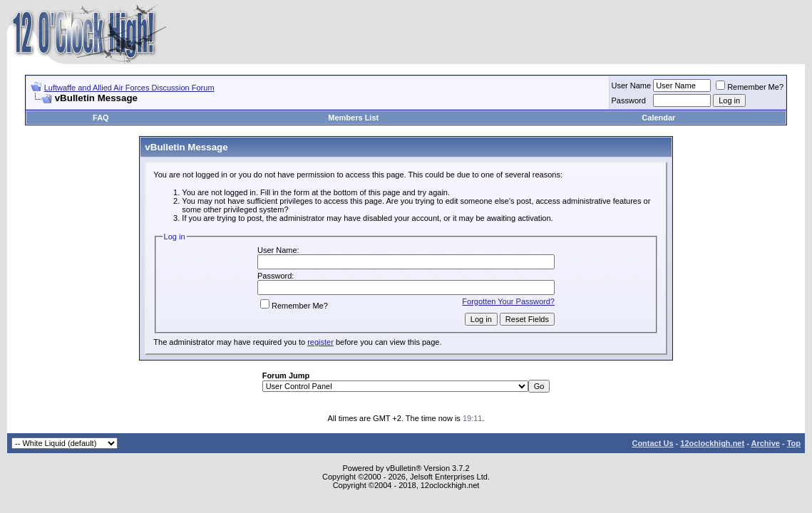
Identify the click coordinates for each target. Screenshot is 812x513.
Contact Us (652, 443)
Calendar (658, 118)
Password (629, 100)
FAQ (101, 118)
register (320, 342)
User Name (632, 85)
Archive (766, 443)
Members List (353, 118)
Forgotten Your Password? (508, 301)
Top (794, 443)
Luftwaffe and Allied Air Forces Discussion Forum (129, 88)
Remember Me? (750, 87)
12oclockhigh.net (712, 443)
